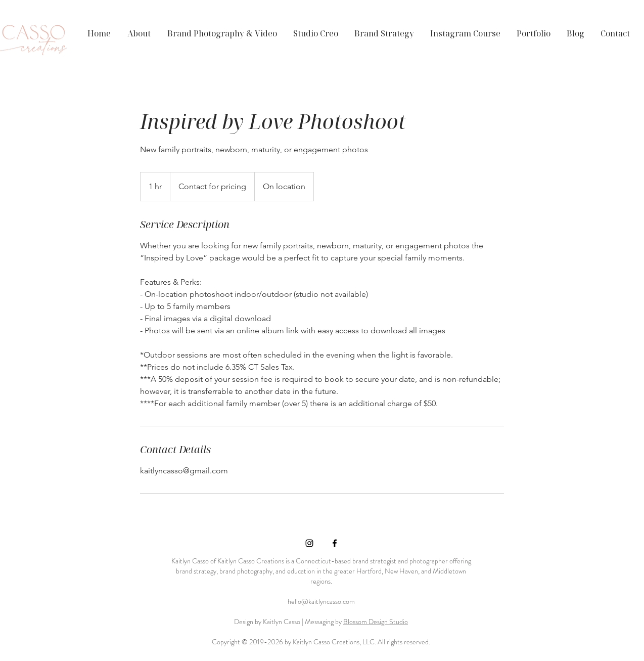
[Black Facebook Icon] (335, 543)
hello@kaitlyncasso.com (321, 601)
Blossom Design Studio (376, 622)
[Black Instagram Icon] (309, 543)
